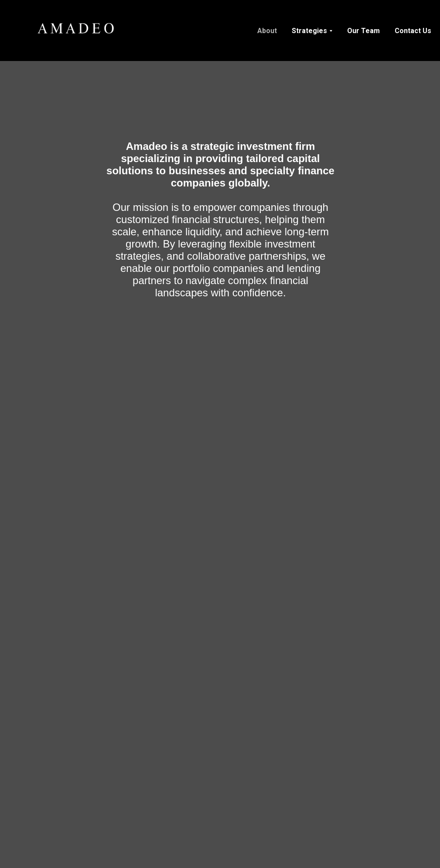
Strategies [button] (309, 31)
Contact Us (413, 31)
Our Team (363, 31)
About (267, 31)
